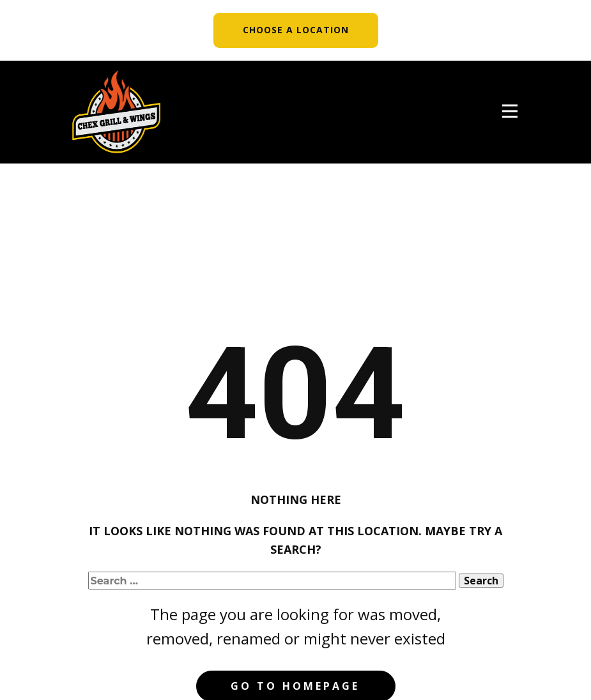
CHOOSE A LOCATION (296, 30)
